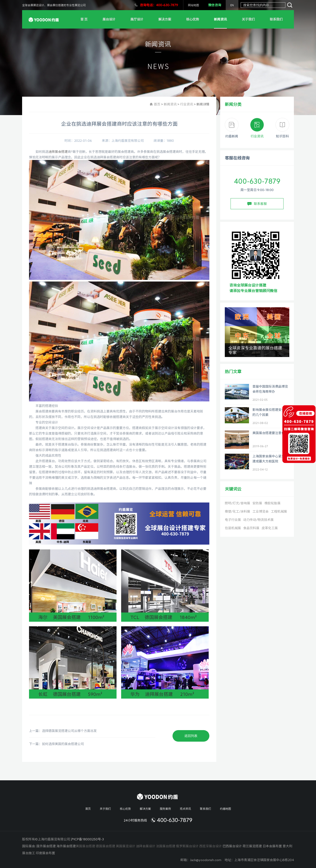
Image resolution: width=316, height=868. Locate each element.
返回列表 (191, 736)
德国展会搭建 (105, 846)
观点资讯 (185, 809)
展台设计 (109, 19)
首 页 (84, 19)
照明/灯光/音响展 (237, 503)
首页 (157, 104)
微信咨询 (215, 5)
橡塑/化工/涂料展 (237, 511)
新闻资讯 (220, 19)
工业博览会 (260, 511)
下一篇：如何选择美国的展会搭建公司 (56, 744)
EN (232, 5)
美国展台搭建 (85, 846)
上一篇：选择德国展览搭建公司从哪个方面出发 (63, 731)
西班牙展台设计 (211, 846)
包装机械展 (233, 528)
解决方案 (165, 19)
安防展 (257, 503)
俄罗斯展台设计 (187, 846)
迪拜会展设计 (146, 846)
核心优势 (193, 19)
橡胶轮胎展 (272, 503)
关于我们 (248, 19)
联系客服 (257, 204)
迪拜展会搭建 (58, 152)
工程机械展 (279, 511)
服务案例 (165, 809)
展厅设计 (137, 19)
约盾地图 (225, 809)
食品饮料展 (251, 528)
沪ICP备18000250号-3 (87, 839)
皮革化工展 (270, 528)
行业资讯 (187, 104)
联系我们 (276, 19)
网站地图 (193, 5)
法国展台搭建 (166, 846)
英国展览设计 (126, 846)
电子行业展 (233, 520)
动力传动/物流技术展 (258, 520)
